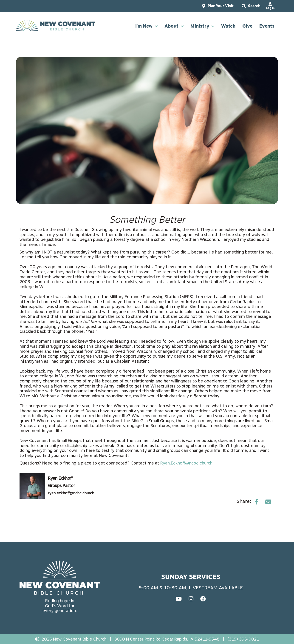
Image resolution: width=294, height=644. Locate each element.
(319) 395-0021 (243, 639)
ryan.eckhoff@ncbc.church (71, 493)
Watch (228, 27)
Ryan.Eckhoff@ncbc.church (186, 463)
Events (267, 27)
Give (247, 27)
